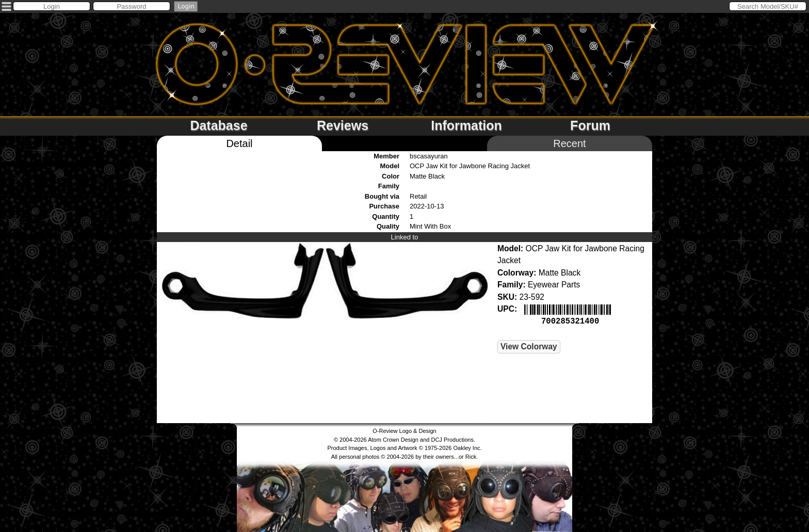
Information (466, 125)
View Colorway (529, 345)
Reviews (343, 125)
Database (219, 125)
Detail (239, 143)
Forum (590, 125)
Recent (569, 143)
